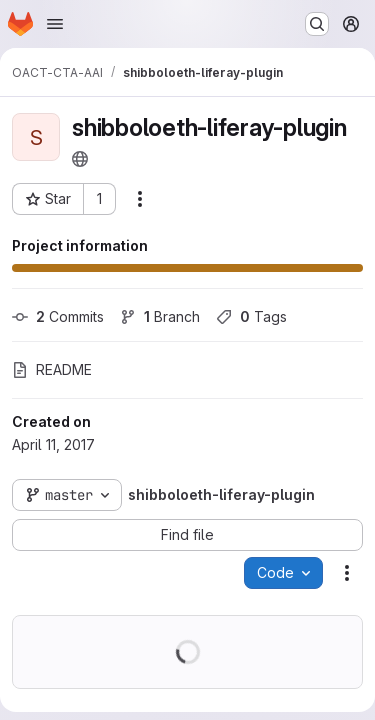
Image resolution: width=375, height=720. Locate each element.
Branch (160, 316)
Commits (58, 316)
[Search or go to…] (317, 24)
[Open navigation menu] (55, 24)
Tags (251, 316)
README (52, 369)
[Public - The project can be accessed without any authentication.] (80, 159)
